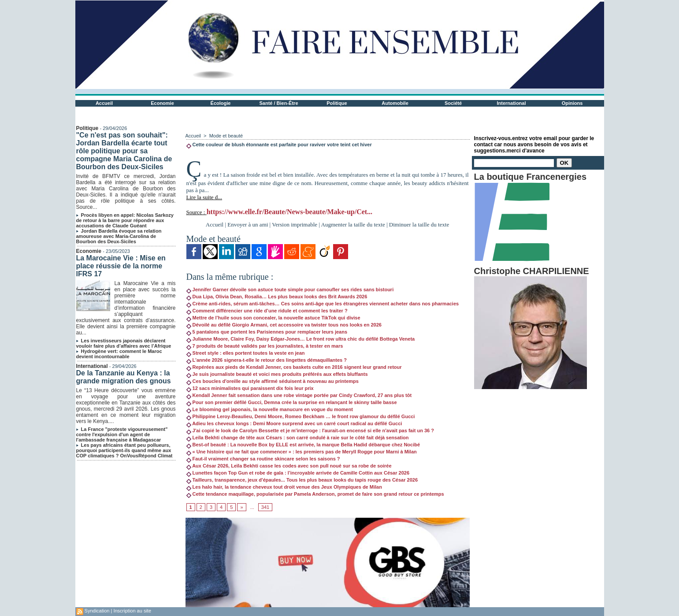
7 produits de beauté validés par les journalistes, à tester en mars (265, 346)
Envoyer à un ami (248, 225)
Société (453, 103)
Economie (162, 103)
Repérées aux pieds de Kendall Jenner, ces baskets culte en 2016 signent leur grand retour (294, 367)
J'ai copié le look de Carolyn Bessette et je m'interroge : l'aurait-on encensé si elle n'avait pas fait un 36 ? (310, 430)
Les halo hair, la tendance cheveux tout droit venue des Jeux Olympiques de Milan (284, 487)
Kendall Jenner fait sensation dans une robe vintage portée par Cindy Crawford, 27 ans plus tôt (299, 395)
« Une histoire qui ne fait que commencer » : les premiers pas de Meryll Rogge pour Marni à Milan (302, 452)
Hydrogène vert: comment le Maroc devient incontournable (119, 354)
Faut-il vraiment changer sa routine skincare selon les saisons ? (263, 459)
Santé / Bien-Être (278, 103)
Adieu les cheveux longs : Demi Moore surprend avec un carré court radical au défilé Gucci (294, 423)
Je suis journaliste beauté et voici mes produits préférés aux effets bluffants (277, 374)
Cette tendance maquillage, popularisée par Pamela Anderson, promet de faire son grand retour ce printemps (315, 494)
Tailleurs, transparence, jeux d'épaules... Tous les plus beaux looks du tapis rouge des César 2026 (302, 480)
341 (265, 507)
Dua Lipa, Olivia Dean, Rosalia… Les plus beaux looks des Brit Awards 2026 (277, 297)
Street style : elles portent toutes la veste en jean (246, 353)
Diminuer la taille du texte (419, 225)
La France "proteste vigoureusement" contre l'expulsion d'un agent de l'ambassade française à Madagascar (122, 434)
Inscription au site (132, 611)
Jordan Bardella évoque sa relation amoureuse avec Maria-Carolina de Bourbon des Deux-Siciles (119, 236)
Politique (337, 103)
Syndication (97, 611)
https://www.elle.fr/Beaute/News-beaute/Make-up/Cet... (289, 212)
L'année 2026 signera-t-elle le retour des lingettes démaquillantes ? (267, 360)
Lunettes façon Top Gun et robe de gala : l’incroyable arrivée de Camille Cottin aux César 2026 (298, 473)
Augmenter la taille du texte (353, 225)
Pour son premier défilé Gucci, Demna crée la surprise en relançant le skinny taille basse (292, 402)
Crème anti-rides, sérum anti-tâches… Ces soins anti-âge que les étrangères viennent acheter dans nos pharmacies (323, 304)
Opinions (572, 103)
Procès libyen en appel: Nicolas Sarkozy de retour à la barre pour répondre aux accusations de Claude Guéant (125, 220)
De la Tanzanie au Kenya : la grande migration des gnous (124, 377)
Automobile (395, 103)
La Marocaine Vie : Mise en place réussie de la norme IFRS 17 (121, 266)
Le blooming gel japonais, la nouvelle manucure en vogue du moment (270, 409)
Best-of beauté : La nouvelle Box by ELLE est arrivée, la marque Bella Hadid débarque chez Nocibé (303, 445)
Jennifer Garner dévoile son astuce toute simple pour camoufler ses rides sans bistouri (290, 289)
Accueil (104, 103)
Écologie (221, 103)
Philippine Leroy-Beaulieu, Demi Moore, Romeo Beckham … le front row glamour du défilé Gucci (301, 416)
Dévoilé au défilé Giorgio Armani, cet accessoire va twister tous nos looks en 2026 (284, 325)
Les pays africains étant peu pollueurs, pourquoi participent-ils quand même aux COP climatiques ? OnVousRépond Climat (124, 450)
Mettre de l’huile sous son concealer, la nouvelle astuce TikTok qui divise (273, 318)
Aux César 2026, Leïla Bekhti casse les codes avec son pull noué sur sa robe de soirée (289, 466)
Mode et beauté (226, 136)
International (511, 103)
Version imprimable (295, 225)
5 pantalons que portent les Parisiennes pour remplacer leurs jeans (267, 332)
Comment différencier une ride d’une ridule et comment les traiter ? (267, 311)
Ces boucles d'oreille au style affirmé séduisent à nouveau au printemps (273, 381)
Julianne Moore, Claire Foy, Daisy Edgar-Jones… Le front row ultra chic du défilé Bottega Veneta (301, 339)
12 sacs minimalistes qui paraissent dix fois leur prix (250, 388)
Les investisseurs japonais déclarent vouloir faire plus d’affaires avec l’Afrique (124, 343)
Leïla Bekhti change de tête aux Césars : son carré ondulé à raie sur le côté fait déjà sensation (298, 438)
